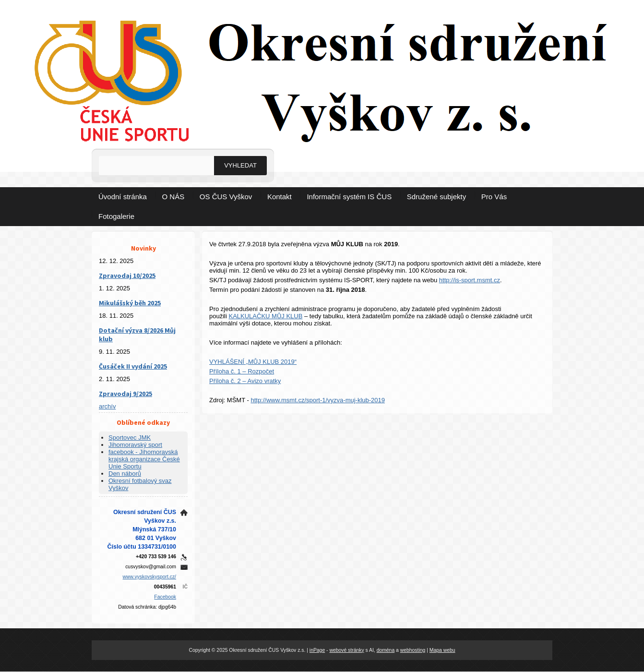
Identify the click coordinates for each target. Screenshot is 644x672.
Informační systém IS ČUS (349, 197)
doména (386, 650)
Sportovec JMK (130, 438)
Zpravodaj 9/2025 (125, 394)
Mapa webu (442, 650)
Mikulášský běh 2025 (130, 303)
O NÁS (173, 197)
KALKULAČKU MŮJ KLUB (265, 316)
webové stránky (346, 650)
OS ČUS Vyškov (226, 197)
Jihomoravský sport (135, 445)
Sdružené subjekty (436, 197)
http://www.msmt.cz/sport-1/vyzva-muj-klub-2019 (318, 400)
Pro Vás (494, 197)
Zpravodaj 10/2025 (127, 276)
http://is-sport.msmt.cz (470, 280)
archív (107, 406)
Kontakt (280, 197)
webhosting (413, 650)
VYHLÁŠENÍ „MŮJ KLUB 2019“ (253, 362)
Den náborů (125, 474)
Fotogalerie (116, 216)
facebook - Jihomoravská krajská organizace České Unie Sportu (144, 459)
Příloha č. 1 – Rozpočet (242, 371)
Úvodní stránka (123, 197)
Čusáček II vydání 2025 (133, 366)
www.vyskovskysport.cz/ (149, 577)
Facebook (165, 597)
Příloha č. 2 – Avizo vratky (245, 381)
